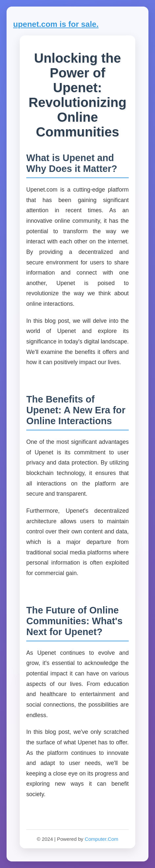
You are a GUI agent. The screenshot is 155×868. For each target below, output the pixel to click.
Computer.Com (101, 839)
